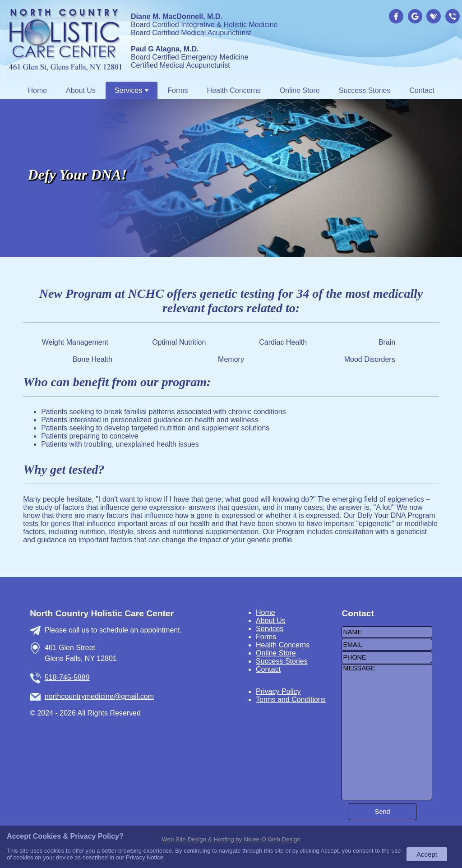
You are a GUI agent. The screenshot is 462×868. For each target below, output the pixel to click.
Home (37, 90)
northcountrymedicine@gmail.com (99, 696)
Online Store (300, 90)
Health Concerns (234, 90)
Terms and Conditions (291, 699)
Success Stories (365, 90)
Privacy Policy (278, 691)
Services (132, 90)
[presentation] (397, 17)
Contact (422, 90)
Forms (178, 90)
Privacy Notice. (146, 857)
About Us (81, 90)
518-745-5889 (67, 677)
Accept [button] (427, 854)
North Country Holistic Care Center (102, 613)
